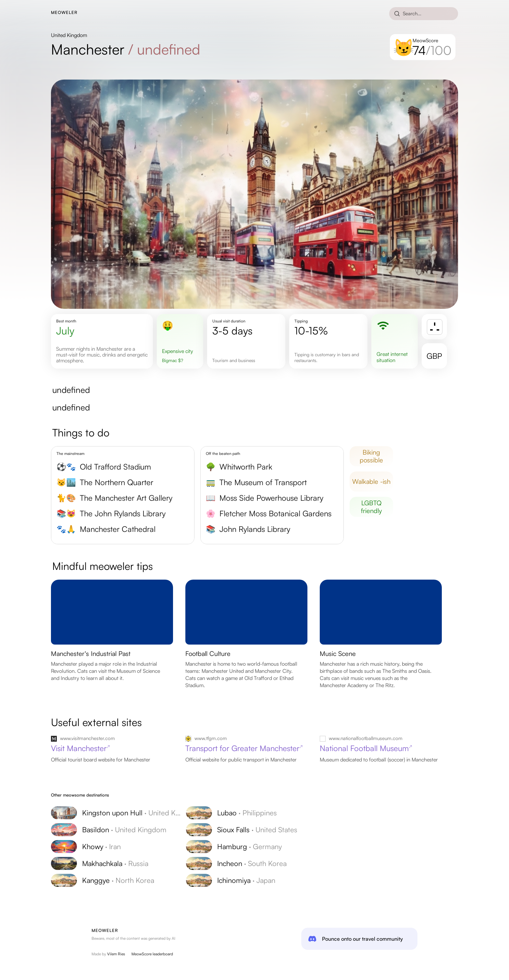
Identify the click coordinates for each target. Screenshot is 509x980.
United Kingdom (69, 35)
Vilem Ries (116, 954)
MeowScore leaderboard (152, 954)
